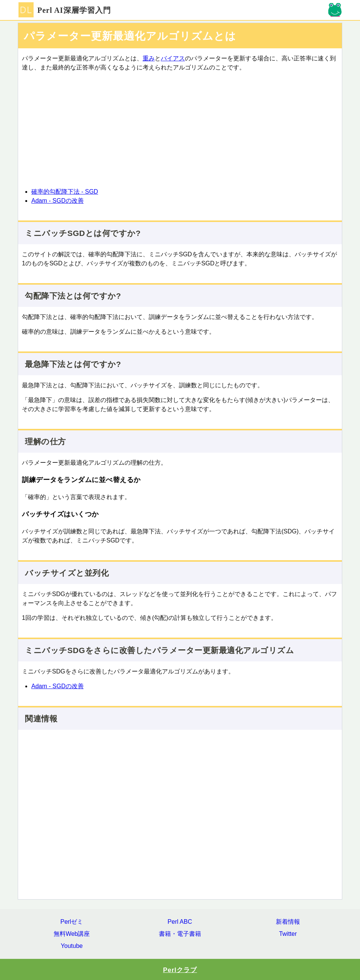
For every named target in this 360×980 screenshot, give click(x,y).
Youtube (72, 946)
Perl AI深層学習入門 (65, 10)
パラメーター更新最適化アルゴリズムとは (130, 36)
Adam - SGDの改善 (58, 201)
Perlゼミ (72, 922)
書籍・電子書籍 (180, 934)
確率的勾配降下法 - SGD (65, 192)
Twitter (288, 934)
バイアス (173, 58)
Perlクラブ (180, 970)
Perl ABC (180, 922)
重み (149, 58)
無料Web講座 (72, 934)
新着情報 (288, 922)
